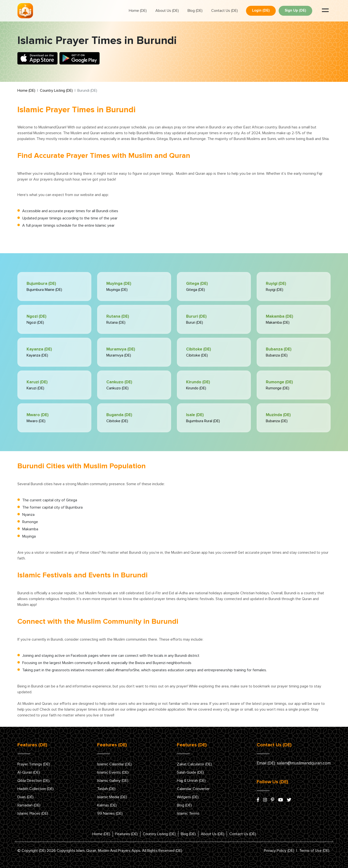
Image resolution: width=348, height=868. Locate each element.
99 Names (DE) (110, 813)
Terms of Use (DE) (314, 851)
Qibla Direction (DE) (33, 781)
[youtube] (281, 800)
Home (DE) (138, 11)
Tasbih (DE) (106, 789)
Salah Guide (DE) (190, 772)
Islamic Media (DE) (112, 797)
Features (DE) (127, 834)
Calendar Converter (193, 789)
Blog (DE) (195, 11)
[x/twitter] (289, 800)
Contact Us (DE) (225, 11)
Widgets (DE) (188, 797)
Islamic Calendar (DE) (114, 764)
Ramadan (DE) (29, 805)
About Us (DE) (167, 11)
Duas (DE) (25, 797)
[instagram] (265, 800)
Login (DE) (261, 10)
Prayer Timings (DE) (34, 764)
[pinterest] (273, 800)
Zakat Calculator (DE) (194, 764)
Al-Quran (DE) (29, 772)
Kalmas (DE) (107, 805)
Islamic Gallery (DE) (113, 781)
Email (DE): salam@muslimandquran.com (294, 763)
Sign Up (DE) (295, 10)
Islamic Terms (188, 813)
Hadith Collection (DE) (36, 789)
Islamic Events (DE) (113, 772)
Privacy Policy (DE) (279, 851)
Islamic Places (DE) (33, 813)
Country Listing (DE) (56, 91)
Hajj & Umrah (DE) (191, 781)
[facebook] (258, 800)
